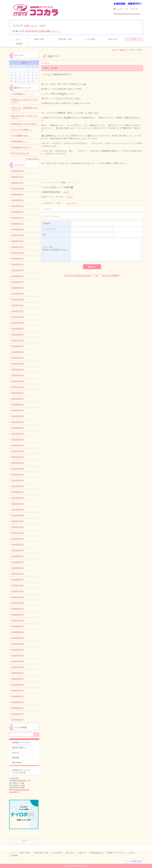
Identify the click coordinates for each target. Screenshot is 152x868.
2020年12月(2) (18, 521)
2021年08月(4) (18, 475)
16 (33, 75)
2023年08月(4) (18, 334)
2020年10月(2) (18, 533)
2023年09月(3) (18, 329)
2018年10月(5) (18, 673)
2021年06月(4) (18, 486)
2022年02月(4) (18, 439)
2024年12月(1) (18, 241)
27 (20, 81)
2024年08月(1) (18, 264)
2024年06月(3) (18, 276)
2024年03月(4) (18, 294)
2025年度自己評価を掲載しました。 (43, 31)
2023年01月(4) (18, 375)
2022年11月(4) (18, 387)
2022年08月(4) (18, 404)
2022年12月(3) (18, 381)
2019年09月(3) (18, 609)
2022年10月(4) (18, 393)
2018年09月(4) (18, 679)
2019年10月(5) (18, 603)
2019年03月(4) (18, 644)
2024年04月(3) (18, 288)
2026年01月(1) (18, 177)
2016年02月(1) (18, 720)
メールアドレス (49, 229)
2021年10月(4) (18, 463)
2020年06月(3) (18, 556)
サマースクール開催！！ (22, 130)
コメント (56, 249)
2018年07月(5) (18, 690)
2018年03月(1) (18, 714)
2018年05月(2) (18, 702)
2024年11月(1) (18, 247)
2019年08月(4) (18, 615)
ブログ (133, 39)
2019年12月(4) (18, 591)
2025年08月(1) (18, 194)
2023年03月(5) (18, 364)
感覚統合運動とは (19, 748)
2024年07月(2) (18, 270)
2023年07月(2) (18, 340)
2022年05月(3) (18, 422)
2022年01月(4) (18, 445)
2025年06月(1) (18, 206)
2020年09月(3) (18, 539)
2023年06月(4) (18, 346)
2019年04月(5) (18, 638)
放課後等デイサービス (21, 742)
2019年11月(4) (18, 597)
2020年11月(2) (18, 527)
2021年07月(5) (18, 480)
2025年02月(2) (18, 229)
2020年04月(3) (18, 568)
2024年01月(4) (18, 305)
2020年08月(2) (18, 544)
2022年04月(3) (18, 428)
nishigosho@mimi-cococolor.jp (128, 14)
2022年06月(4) (18, 416)
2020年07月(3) (18, 550)
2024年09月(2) (18, 259)
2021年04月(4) (18, 498)
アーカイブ (19, 165)
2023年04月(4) (18, 358)
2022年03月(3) (18, 434)
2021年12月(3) (18, 451)
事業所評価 (17, 763)
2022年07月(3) (18, 410)
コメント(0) (70, 203)
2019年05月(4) (18, 632)
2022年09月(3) (18, 399)
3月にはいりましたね (20, 153)
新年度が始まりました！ (22, 147)
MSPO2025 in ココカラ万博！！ (25, 124)
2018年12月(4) (18, 661)
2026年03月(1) (18, 171)
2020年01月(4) (18, 585)
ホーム (18, 39)
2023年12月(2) (18, 311)
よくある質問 (90, 39)
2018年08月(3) (18, 685)
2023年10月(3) (18, 323)
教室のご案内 (39, 39)
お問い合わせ (113, 39)
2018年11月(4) (18, 667)
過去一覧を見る (34, 159)
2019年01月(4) (18, 655)
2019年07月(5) (18, 620)
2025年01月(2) (18, 235)
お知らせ (16, 753)
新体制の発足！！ (19, 141)
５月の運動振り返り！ (21, 136)
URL (44, 235)
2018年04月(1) (18, 708)
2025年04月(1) (18, 218)
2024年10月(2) (18, 253)
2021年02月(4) (18, 510)
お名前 (47, 223)
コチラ (66, 192)
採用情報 (19, 44)
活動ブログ (124, 50)
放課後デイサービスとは (116, 853)
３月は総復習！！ (19, 94)
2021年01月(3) (18, 515)
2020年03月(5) (18, 574)
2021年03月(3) (18, 504)
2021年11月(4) (18, 457)
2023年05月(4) (18, 352)
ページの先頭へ (133, 861)
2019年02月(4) (18, 650)
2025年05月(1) (18, 212)
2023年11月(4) (18, 317)
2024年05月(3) (18, 282)
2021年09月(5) (18, 469)
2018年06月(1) (18, 696)
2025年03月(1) (18, 224)
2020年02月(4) (18, 580)
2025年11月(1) (18, 189)
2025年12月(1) (18, 183)
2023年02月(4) (18, 370)
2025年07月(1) (18, 200)
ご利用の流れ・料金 (64, 39)
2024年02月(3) (18, 299)
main (97, 275)
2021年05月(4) (18, 492)
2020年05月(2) (18, 562)
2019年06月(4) (18, 626)
